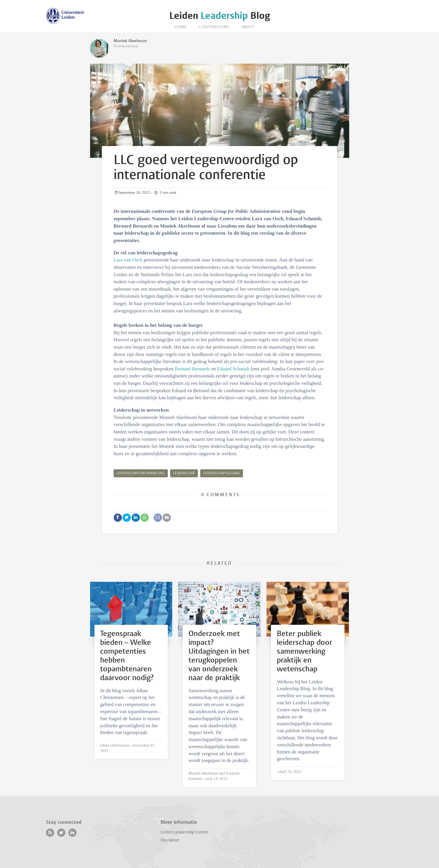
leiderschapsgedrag (222, 473)
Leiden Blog (220, 16)
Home (181, 27)
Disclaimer (170, 840)
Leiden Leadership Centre (184, 833)
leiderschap (184, 473)
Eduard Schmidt (234, 369)
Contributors (214, 27)
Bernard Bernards (192, 369)
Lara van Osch (128, 260)
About (248, 27)
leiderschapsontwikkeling (141, 473)
